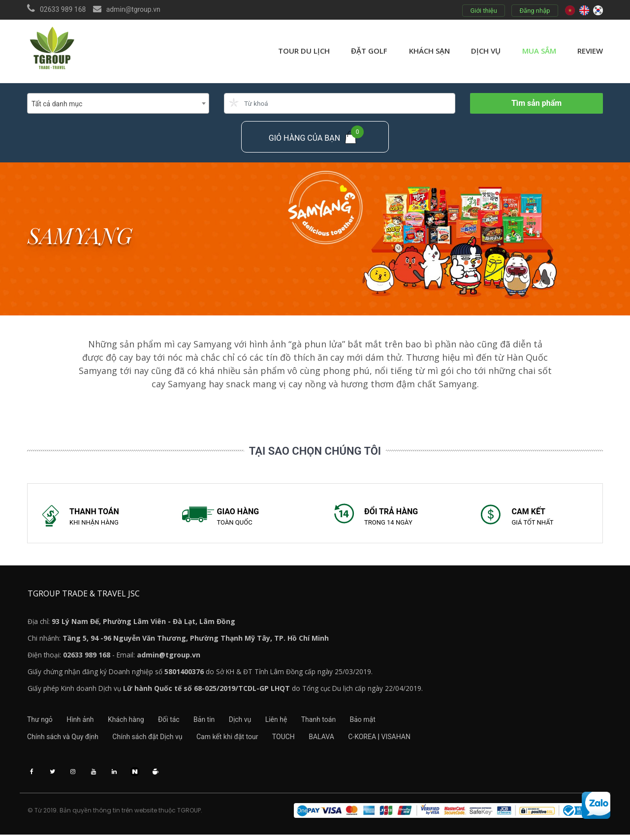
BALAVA (335, 740)
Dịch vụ (486, 51)
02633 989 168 (63, 9)
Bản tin (217, 722)
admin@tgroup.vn (133, 9)
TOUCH (293, 740)
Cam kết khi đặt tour (234, 740)
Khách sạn (429, 51)
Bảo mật (389, 722)
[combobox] (118, 103)
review (590, 51)
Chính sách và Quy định (63, 740)
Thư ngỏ (40, 722)
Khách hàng (132, 722)
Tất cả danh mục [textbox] (57, 104)
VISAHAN (412, 740)
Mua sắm (539, 51)
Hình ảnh (83, 722)
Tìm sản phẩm (536, 103)
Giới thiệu (483, 11)
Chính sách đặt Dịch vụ (151, 740)
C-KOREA (378, 740)
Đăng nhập (535, 11)
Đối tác (179, 722)
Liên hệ (296, 722)
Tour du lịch (304, 51)
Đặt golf (369, 51)
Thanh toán (341, 722)
